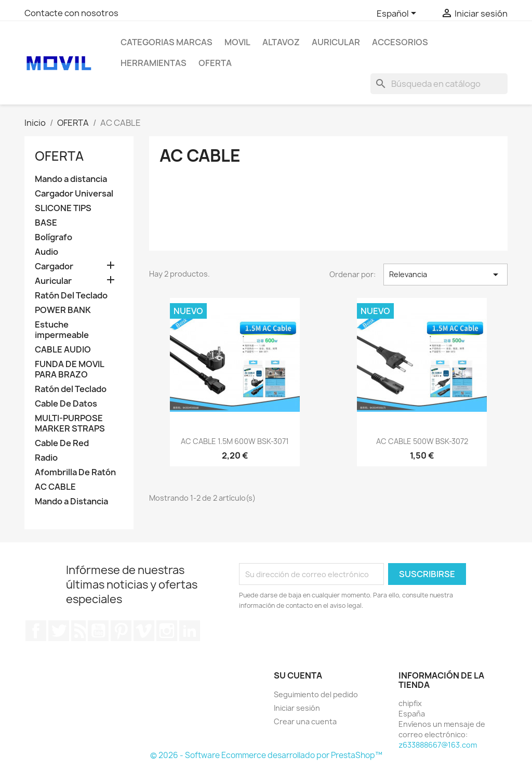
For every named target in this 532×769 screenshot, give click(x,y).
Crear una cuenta (305, 721)
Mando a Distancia (71, 501)
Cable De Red (62, 443)
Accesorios (400, 42)
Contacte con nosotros (71, 13)
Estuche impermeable (62, 330)
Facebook (36, 631)
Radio (46, 458)
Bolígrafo (54, 237)
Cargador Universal (74, 194)
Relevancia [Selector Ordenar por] (445, 275)
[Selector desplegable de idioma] (398, 14)
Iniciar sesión (297, 708)
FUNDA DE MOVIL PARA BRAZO (69, 369)
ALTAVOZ (281, 42)
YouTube (98, 631)
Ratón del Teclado (71, 389)
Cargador (54, 266)
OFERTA (215, 63)
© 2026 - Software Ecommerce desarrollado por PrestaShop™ (266, 755)
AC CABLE (55, 487)
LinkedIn (190, 631)
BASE (46, 223)
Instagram (167, 631)
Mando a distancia (71, 179)
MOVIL (237, 42)
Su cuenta (298, 675)
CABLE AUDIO (63, 350)
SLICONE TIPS (63, 208)
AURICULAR (336, 42)
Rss (78, 631)
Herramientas (154, 63)
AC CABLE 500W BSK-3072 (422, 441)
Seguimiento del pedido (316, 694)
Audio (46, 252)
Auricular (53, 281)
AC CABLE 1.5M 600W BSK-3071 (235, 441)
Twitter (59, 631)
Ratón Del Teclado (71, 296)
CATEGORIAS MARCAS (167, 42)
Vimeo (144, 631)
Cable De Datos (66, 404)
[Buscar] (439, 84)
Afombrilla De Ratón (75, 472)
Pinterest (121, 631)
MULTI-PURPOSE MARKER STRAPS (70, 423)
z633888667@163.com (438, 745)
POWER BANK (63, 310)
